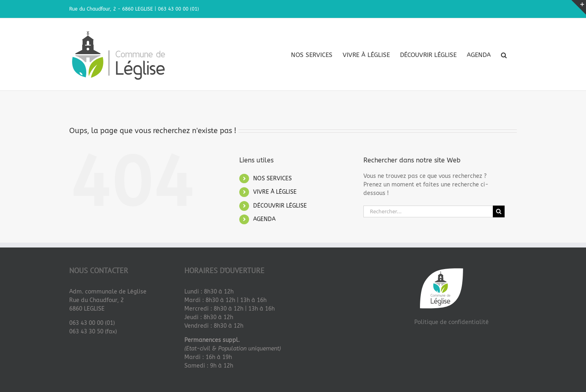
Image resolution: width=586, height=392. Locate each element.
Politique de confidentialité (452, 322)
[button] (504, 55)
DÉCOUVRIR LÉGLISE (280, 205)
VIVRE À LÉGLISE (275, 192)
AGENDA (264, 219)
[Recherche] (499, 211)
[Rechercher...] (428, 211)
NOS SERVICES (272, 178)
